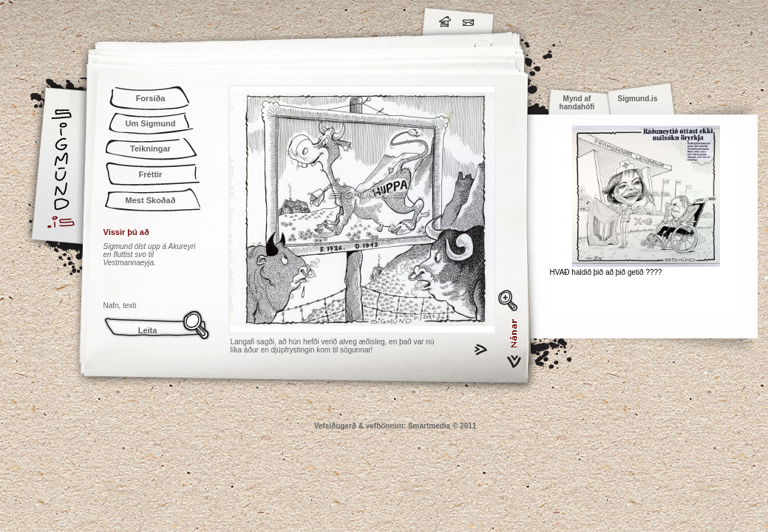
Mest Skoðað (151, 200)
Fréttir (151, 174)
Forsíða (151, 98)
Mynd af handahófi (577, 103)
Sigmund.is (192, 19)
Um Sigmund (151, 123)
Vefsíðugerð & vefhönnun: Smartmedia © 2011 (395, 426)
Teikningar (150, 149)
